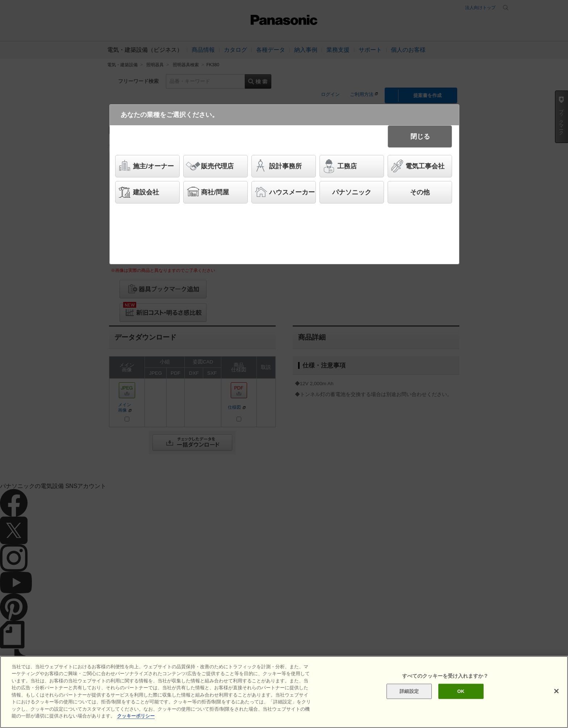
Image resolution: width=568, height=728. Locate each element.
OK (461, 691)
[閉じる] (556, 691)
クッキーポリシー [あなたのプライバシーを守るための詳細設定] (136, 716)
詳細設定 (409, 691)
